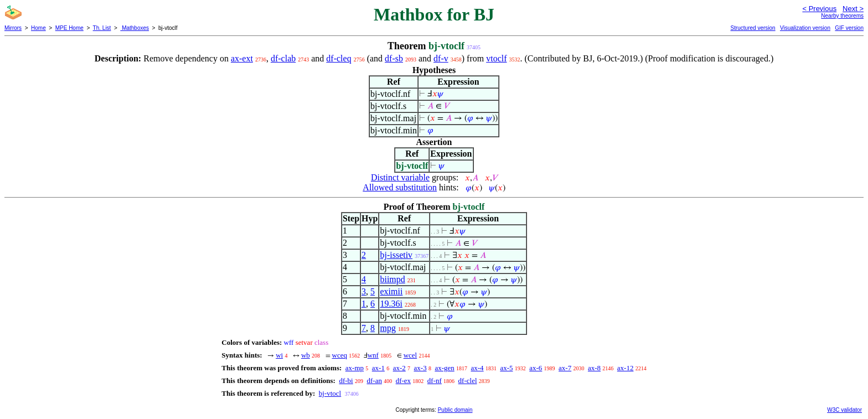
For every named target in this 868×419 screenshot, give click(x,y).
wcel (410, 355)
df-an (374, 381)
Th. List (102, 28)
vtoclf (496, 58)
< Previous (819, 9)
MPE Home (69, 28)
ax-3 (420, 368)
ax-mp (355, 368)
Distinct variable (400, 177)
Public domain (455, 410)
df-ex (403, 381)
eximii (391, 291)
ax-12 (626, 368)
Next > (853, 9)
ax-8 (594, 368)
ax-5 (506, 368)
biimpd (392, 279)
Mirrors (13, 28)
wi (279, 355)
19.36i (391, 304)
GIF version (849, 28)
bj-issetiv (396, 255)
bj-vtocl (330, 393)
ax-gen (444, 368)
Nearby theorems (842, 16)
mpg (387, 328)
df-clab (283, 58)
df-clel (468, 381)
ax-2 (399, 368)
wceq (340, 355)
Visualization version (805, 28)
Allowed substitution (400, 187)
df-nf (435, 381)
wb (306, 355)
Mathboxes (135, 28)
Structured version (753, 28)
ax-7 (565, 368)
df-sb (394, 58)
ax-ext (242, 58)
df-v (441, 58)
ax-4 (477, 368)
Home (38, 28)
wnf (373, 355)
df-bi (346, 381)
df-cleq (339, 58)
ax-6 (536, 368)
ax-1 (378, 368)
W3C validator (844, 410)
